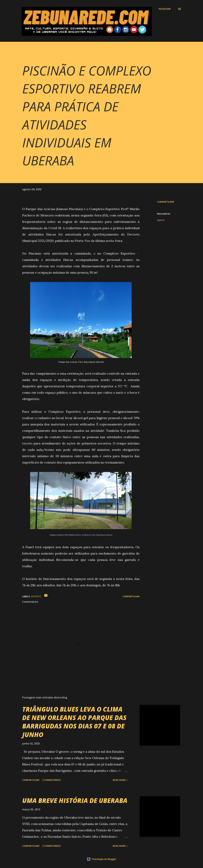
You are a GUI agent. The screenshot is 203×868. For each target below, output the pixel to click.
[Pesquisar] (165, 9)
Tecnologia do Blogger (101, 859)
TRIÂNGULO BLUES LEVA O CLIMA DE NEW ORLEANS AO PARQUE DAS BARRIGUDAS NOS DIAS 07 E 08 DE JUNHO (74, 722)
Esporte (161, 220)
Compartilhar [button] (166, 202)
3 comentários (51, 780)
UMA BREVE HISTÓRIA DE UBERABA (75, 800)
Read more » (120, 780)
